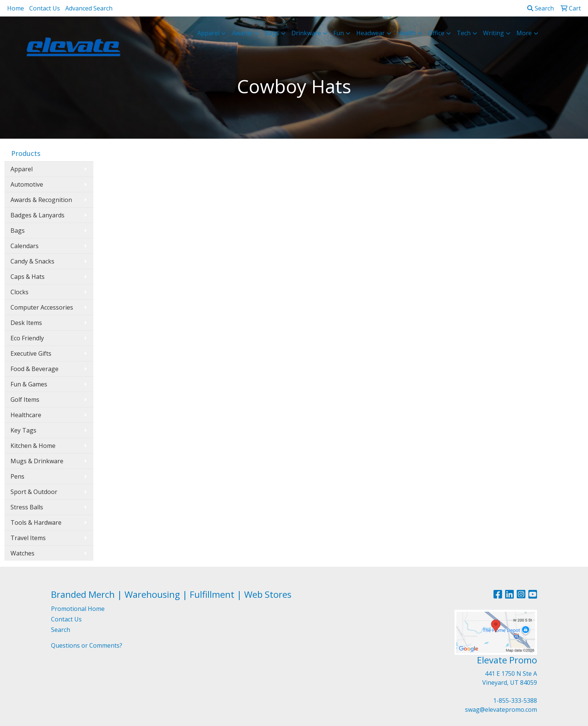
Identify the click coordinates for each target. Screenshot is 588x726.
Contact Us (45, 8)
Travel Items (28, 538)
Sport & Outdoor (34, 492)
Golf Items (25, 400)
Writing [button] (493, 33)
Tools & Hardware (36, 522)
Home (16, 8)
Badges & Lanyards (37, 215)
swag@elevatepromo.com (501, 710)
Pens (17, 476)
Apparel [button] (208, 33)
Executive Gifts (31, 353)
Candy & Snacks (32, 261)
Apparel (22, 169)
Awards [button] (242, 33)
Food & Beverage (34, 369)
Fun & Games (29, 384)
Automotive (27, 184)
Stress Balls (27, 507)
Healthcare (26, 415)
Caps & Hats (28, 277)
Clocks (19, 292)
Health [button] (406, 33)
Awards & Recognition (41, 200)
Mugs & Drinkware (37, 461)
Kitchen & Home (33, 446)
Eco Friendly (27, 338)
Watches (22, 553)
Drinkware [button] (306, 33)
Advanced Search (89, 8)
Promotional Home (78, 609)
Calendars (25, 246)
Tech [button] (464, 33)
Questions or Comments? (87, 645)
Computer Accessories (42, 307)
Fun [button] (339, 33)
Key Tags (23, 430)
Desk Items (26, 323)
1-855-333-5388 (515, 701)
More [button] (524, 33)
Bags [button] (272, 33)
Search (541, 8)
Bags (18, 231)
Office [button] (436, 33)
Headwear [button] (370, 33)
